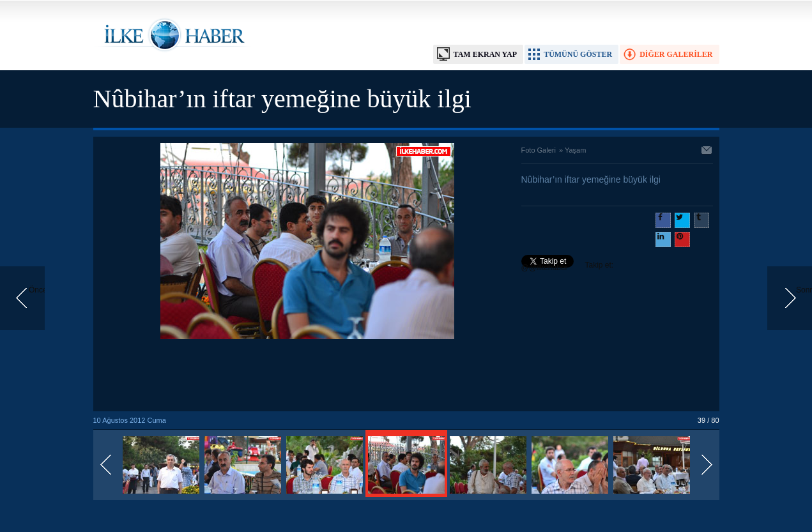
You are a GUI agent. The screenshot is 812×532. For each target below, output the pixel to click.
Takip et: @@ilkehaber (568, 266)
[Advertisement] (307, 376)
